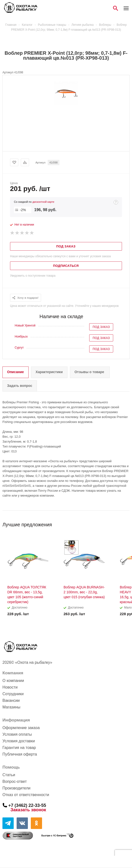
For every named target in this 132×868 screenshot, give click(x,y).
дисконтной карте (43, 202)
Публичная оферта (20, 754)
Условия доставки (19, 741)
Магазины (11, 707)
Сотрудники (13, 694)
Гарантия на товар (19, 748)
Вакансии (11, 700)
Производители (16, 788)
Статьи (9, 775)
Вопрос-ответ (15, 781)
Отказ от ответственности (26, 795)
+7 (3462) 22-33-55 (27, 805)
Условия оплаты (17, 734)
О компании (13, 681)
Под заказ (101, 327)
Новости (10, 687)
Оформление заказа (21, 728)
